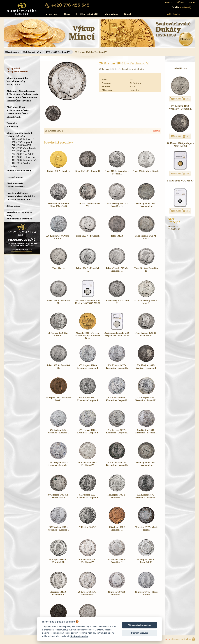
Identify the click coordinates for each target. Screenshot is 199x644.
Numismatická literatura (19, 219)
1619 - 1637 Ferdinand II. (23, 139)
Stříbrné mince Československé (22, 94)
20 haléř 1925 (180, 69)
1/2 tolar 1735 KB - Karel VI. (88, 205)
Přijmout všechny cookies (140, 625)
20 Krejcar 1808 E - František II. (58, 561)
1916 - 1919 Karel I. (20, 163)
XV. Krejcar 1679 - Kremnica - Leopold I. (146, 399)
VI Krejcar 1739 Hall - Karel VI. (58, 334)
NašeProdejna (174, 221)
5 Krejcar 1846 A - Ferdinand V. (58, 593)
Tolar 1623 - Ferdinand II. (88, 171)
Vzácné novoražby (16, 81)
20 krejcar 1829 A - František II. (146, 561)
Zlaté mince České (16, 107)
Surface (187, 639)
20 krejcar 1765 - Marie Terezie (146, 593)
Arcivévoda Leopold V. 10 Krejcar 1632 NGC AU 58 (117, 334)
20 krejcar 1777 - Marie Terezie (146, 528)
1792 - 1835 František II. (22, 154)
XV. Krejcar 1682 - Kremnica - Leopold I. (59, 464)
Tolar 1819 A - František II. (146, 269)
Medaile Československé (19, 101)
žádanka (156, 131)
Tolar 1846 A (117, 236)
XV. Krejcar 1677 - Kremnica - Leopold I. (117, 367)
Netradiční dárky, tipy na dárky (19, 214)
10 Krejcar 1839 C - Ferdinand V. (88, 464)
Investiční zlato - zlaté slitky (21, 196)
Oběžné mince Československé (22, 97)
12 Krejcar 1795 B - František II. (117, 496)
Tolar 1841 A (58, 268)
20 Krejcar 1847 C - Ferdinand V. (88, 561)
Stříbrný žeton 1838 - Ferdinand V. (146, 464)
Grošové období (15, 177)
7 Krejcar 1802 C (88, 527)
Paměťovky (12, 126)
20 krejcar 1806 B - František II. (117, 593)
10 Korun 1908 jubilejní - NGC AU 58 (180, 145)
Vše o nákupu (111, 14)
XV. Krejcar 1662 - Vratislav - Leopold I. (146, 367)
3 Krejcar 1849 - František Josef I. (58, 399)
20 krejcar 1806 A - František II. (117, 561)
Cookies (167, 639)
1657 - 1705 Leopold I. (21, 142)
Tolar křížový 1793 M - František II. (117, 269)
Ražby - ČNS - (14, 84)
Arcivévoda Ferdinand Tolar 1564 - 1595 (58, 205)
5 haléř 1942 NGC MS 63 (180, 181)
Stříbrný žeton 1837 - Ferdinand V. (146, 205)
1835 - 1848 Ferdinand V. (58, 52)
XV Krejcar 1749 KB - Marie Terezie (58, 496)
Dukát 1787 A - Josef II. (58, 171)
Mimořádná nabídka (17, 78)
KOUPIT (178, 99)
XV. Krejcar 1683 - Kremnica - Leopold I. (146, 431)
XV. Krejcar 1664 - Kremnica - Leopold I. (59, 431)
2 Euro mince (13, 206)
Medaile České (14, 117)
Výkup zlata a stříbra (17, 72)
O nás (67, 14)
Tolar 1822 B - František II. (58, 302)
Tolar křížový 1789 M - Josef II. (146, 237)
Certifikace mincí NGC (87, 14)
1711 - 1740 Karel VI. (21, 145)
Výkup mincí (52, 14)
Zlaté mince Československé (21, 91)
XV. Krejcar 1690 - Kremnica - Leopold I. (117, 399)
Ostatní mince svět (16, 187)
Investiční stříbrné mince (19, 199)
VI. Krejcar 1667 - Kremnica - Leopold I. (88, 496)
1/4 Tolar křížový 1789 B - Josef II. (146, 302)
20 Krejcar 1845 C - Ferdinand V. (88, 593)
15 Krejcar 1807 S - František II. (117, 528)
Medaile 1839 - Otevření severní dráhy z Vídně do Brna (88, 336)
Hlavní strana (12, 52)
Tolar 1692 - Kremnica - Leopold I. (117, 172)
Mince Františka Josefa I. (20, 133)
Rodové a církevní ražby (19, 170)
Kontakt (128, 14)
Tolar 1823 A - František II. (88, 237)
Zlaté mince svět (15, 183)
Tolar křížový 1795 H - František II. (146, 334)
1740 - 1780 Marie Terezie (23, 148)
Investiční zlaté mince (17, 193)
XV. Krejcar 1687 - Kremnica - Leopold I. (88, 399)
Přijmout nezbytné (140, 633)
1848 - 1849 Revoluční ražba (24, 160)
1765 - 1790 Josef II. (20, 151)
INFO (188, 99)
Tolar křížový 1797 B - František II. (117, 205)
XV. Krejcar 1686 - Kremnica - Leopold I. (88, 367)
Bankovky (12, 123)
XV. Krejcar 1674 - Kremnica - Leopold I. (117, 464)
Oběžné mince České (17, 114)
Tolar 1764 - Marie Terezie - (146, 172)
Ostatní (14, 166)
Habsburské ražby (32, 52)
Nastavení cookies (79, 636)
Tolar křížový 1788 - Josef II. (117, 302)
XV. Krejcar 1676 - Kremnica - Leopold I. (146, 496)
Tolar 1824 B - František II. (88, 269)
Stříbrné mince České (17, 110)
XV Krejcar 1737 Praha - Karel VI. (58, 237)
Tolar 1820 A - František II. (58, 367)
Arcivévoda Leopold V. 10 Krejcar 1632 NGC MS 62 (88, 302)
